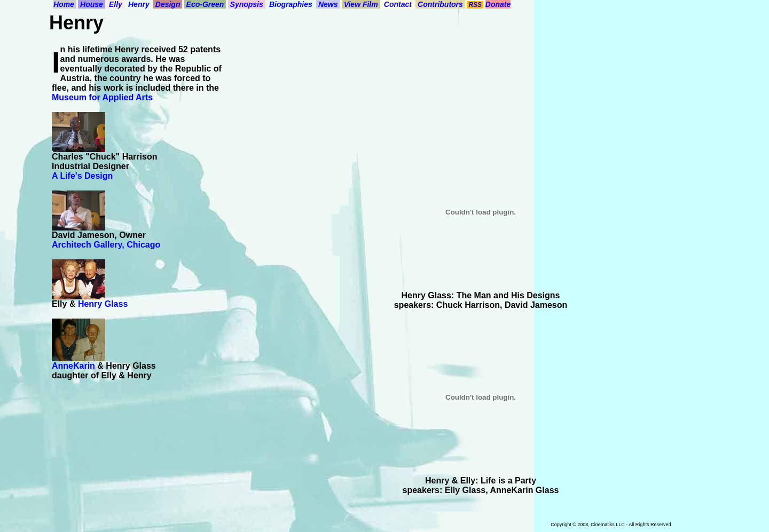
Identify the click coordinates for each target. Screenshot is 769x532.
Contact (398, 4)
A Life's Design (82, 176)
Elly (116, 4)
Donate (498, 4)
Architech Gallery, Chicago (106, 245)
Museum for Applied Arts (102, 97)
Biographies (291, 4)
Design (168, 4)
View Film (361, 4)
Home (65, 4)
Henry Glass (103, 304)
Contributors (440, 4)
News (328, 4)
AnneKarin (73, 366)
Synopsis (247, 4)
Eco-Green (205, 4)
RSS (475, 5)
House (92, 4)
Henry (139, 4)
